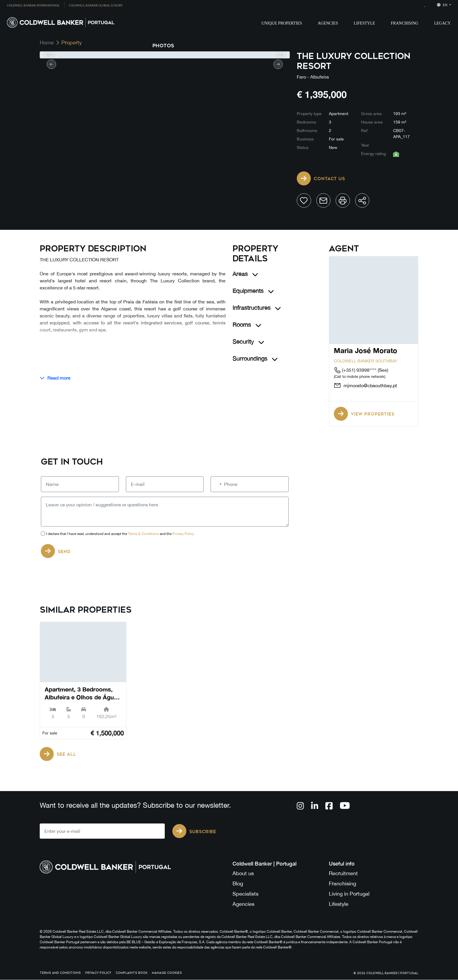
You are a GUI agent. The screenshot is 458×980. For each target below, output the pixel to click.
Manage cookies (167, 974)
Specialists (246, 894)
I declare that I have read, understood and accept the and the (120, 534)
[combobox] (217, 484)
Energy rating (373, 154)
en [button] (443, 5)
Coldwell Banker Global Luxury (96, 5)
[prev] (49, 55)
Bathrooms (307, 131)
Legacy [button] (442, 23)
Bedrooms (306, 122)
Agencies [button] (328, 23)
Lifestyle (364, 23)
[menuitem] (36, 5)
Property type (309, 114)
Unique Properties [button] (282, 23)
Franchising (405, 23)
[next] (280, 55)
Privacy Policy (183, 534)
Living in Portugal (349, 894)
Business (305, 139)
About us (243, 874)
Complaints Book (132, 974)
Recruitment (343, 874)
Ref (364, 131)
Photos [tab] (163, 46)
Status (303, 147)
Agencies (243, 904)
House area (372, 122)
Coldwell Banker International (33, 5)
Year (365, 145)
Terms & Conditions (143, 534)
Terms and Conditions (60, 974)
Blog (238, 884)
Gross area (371, 114)
